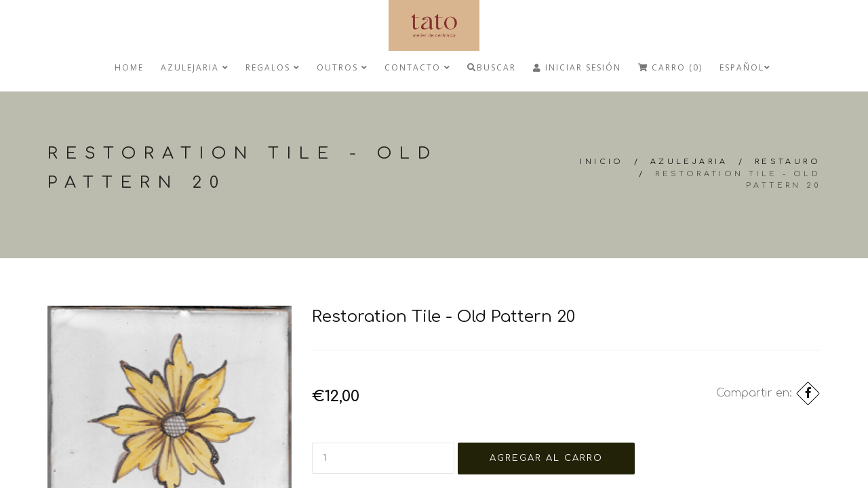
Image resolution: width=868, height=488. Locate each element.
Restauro (788, 162)
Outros (342, 67)
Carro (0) (670, 67)
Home (129, 67)
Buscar (492, 67)
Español (745, 67)
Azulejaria (195, 67)
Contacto (417, 67)
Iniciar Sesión (577, 67)
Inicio (601, 162)
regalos (273, 67)
